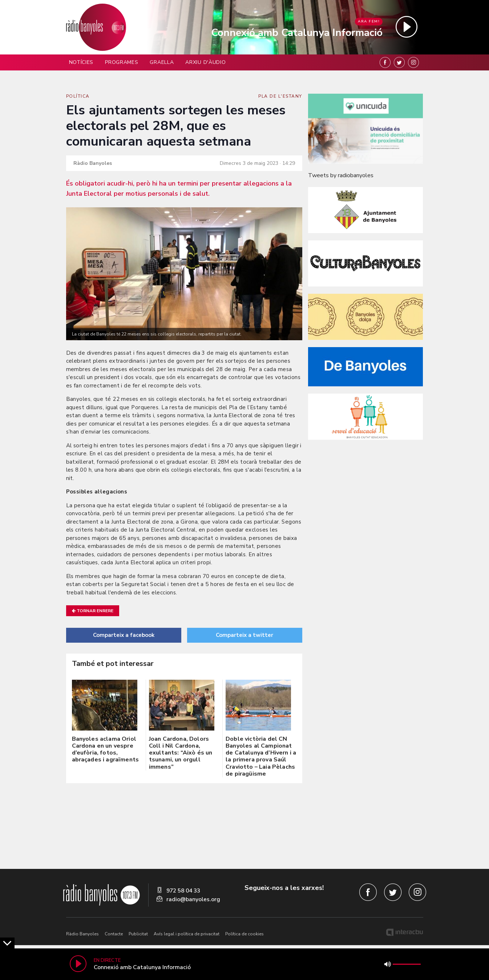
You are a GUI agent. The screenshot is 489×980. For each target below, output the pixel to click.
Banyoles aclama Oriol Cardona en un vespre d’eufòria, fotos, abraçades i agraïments (106, 749)
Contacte (114, 934)
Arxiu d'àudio (205, 62)
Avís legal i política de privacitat (187, 934)
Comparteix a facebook (124, 635)
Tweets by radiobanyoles (341, 175)
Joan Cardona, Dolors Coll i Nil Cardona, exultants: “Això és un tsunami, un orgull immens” (181, 753)
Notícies (81, 62)
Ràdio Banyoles (82, 934)
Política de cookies (244, 934)
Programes (122, 62)
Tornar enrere (93, 611)
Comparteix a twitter (244, 635)
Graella (162, 62)
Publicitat (138, 934)
